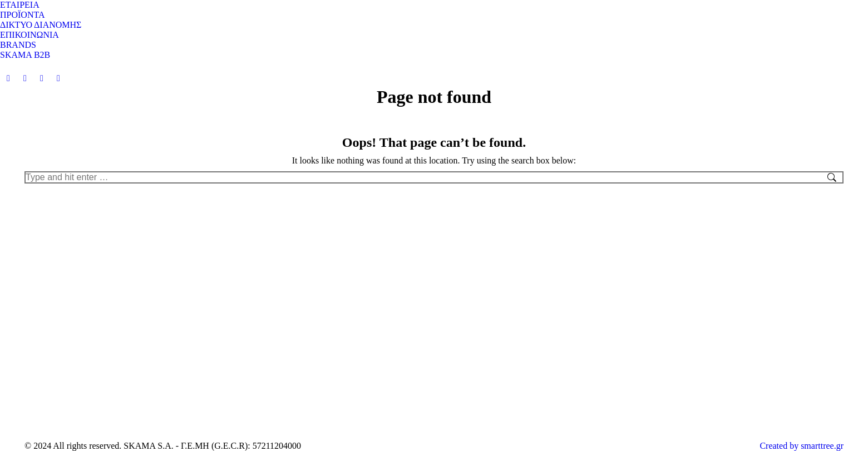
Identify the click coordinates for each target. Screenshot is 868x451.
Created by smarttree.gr (802, 446)
